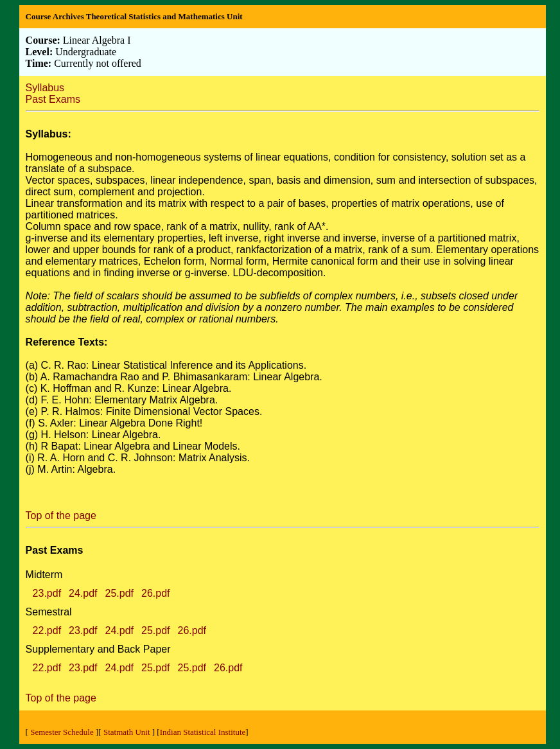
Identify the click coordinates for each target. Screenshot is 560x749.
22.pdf (47, 630)
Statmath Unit (127, 732)
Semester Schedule (62, 732)
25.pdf (119, 593)
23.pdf (47, 593)
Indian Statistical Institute (203, 732)
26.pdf (155, 593)
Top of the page (61, 515)
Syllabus (45, 88)
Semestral (49, 612)
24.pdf (83, 593)
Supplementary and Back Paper (98, 649)
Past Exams (53, 99)
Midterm (44, 575)
